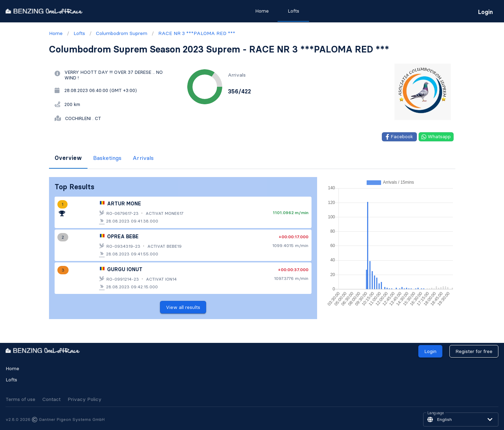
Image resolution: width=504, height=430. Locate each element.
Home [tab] (262, 11)
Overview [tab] (68, 158)
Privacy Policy (85, 399)
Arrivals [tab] (143, 158)
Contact (51, 399)
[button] (461, 420)
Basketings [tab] (107, 158)
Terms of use (20, 399)
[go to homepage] (44, 11)
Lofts (11, 380)
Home (12, 368)
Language (436, 413)
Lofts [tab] (293, 11)
